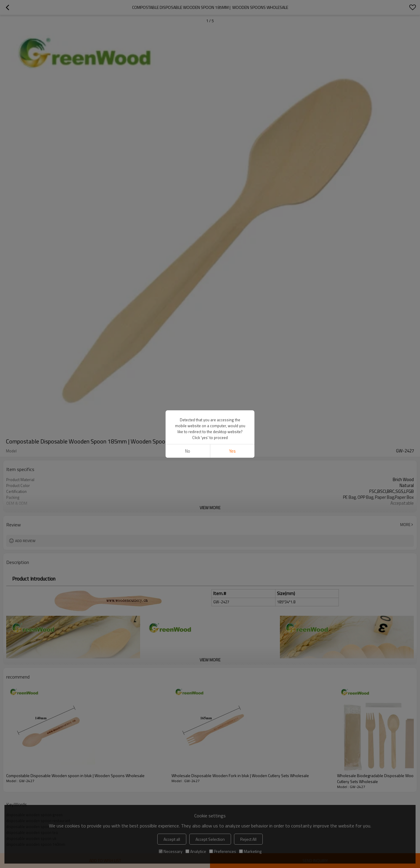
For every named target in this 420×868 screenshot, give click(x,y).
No (188, 451)
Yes (232, 451)
